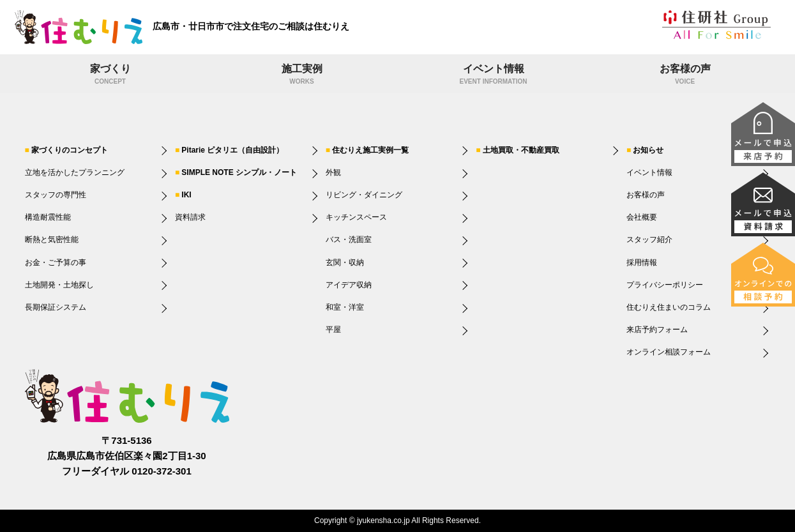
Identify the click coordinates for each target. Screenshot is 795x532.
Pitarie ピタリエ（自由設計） (232, 150)
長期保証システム (56, 307)
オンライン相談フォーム (669, 352)
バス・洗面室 (349, 239)
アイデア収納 (349, 285)
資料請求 (190, 217)
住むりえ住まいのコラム (669, 307)
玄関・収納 (345, 262)
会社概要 (642, 217)
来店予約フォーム (657, 330)
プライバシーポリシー (665, 285)
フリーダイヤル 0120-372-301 (127, 471)
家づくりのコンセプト (70, 150)
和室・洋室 (345, 307)
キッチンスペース (356, 217)
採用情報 (642, 262)
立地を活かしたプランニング (75, 172)
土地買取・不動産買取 (521, 150)
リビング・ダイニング (364, 195)
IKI (186, 195)
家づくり (110, 75)
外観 (333, 172)
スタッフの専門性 (56, 195)
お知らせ (648, 150)
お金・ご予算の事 (56, 262)
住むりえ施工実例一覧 (370, 150)
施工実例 (302, 75)
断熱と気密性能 (52, 239)
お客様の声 (685, 75)
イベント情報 (494, 75)
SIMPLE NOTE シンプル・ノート (239, 172)
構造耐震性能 (48, 217)
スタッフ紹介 (649, 239)
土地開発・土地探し (59, 285)
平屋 (333, 330)
